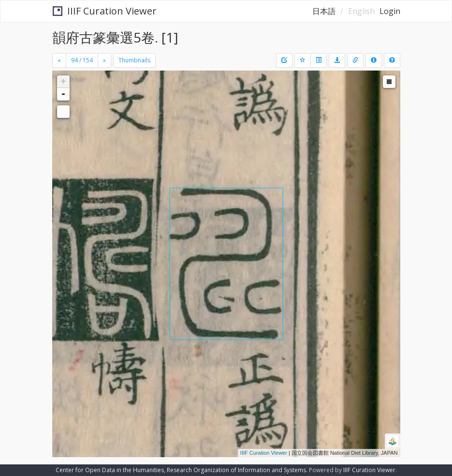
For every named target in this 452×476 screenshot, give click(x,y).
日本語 (324, 11)
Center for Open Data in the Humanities (110, 470)
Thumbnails (134, 60)
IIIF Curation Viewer (105, 11)
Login (390, 11)
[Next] (104, 60)
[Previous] (59, 60)
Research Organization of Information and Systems (236, 470)
